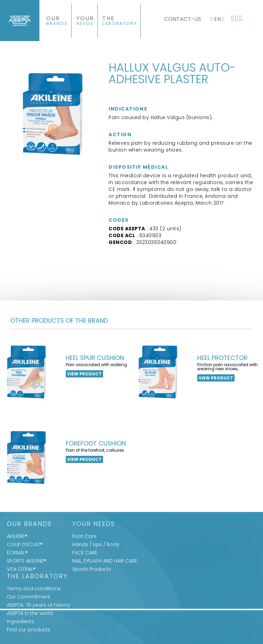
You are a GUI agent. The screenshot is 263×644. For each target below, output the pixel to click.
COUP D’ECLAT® (25, 544)
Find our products (29, 630)
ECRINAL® (17, 553)
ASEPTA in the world (30, 613)
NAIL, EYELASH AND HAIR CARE (105, 561)
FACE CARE (85, 553)
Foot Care (84, 536)
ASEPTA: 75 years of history (39, 605)
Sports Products (92, 569)
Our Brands (29, 524)
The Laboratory (37, 577)
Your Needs (94, 524)
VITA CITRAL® (21, 569)
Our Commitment (29, 597)
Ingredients (21, 621)
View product (84, 374)
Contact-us (183, 19)
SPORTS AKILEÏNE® (27, 561)
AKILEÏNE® (17, 536)
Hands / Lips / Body (96, 544)
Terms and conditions (34, 589)
